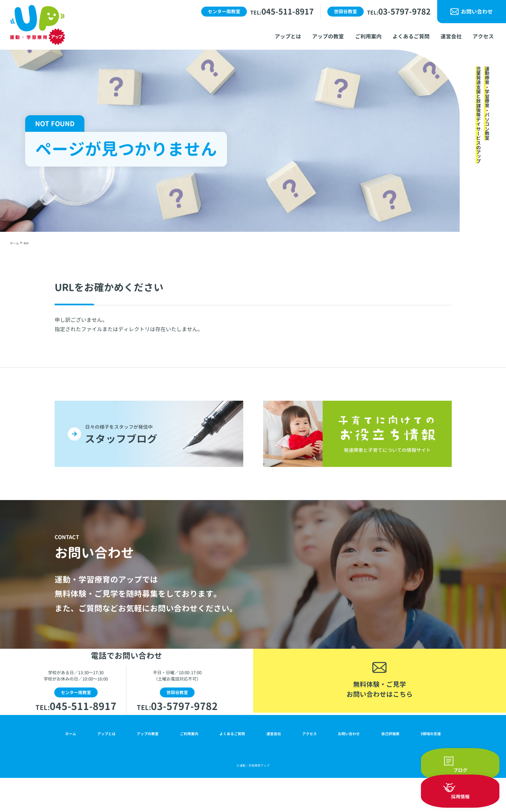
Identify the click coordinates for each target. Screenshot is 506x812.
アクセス (308, 765)
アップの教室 (145, 765)
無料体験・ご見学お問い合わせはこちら (380, 710)
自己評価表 (390, 765)
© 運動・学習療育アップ (253, 799)
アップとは (103, 765)
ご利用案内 (187, 765)
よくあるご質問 (232, 765)
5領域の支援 (430, 765)
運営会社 (274, 765)
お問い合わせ (477, 12)
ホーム (69, 765)
